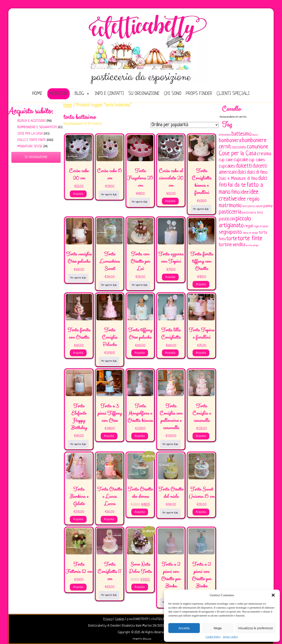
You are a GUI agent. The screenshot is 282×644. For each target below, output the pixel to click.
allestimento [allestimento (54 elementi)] (225, 135)
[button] (273, 595)
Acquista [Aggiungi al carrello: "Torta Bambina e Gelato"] (78, 519)
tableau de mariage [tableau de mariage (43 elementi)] (250, 233)
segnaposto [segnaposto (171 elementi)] (230, 232)
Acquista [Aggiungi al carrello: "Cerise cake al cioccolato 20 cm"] (170, 201)
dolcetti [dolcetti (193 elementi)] (244, 166)
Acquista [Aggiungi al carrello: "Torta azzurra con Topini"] (170, 277)
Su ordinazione (144, 94)
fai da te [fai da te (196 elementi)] (237, 185)
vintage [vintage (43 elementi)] (256, 246)
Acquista (58, 94)
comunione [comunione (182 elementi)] (257, 147)
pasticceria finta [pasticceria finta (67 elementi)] (253, 213)
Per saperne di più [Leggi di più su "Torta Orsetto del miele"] (170, 513)
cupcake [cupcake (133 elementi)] (241, 160)
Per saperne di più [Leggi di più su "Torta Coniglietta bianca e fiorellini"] (201, 209)
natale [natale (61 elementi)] (259, 206)
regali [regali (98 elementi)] (249, 226)
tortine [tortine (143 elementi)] (225, 245)
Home (68, 105)
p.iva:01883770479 (138, 619)
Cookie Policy (213, 637)
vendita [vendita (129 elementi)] (239, 245)
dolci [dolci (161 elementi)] (242, 172)
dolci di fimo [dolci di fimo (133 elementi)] (257, 173)
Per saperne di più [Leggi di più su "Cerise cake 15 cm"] (109, 195)
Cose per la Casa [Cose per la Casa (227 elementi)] (237, 154)
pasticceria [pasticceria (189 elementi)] (230, 212)
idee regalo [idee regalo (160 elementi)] (249, 199)
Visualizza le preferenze (255, 628)
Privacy (108, 619)
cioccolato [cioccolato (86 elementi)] (239, 147)
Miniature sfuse (30, 147)
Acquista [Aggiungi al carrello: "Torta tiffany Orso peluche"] (140, 353)
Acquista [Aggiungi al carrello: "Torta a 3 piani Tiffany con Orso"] (109, 436)
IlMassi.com (147, 639)
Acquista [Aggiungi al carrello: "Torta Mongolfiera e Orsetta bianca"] (140, 436)
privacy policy (231, 637)
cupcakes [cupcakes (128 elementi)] (227, 166)
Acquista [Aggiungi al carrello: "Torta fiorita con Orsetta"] (78, 353)
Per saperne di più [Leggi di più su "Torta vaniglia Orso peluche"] (78, 278)
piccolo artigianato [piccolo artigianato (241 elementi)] (235, 222)
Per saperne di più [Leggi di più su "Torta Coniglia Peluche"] (109, 361)
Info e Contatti (109, 94)
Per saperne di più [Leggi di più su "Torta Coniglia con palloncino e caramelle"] (170, 444)
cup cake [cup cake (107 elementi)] (226, 160)
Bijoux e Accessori (32, 121)
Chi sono (173, 94)
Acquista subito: (31, 111)
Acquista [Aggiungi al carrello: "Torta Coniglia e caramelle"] (201, 436)
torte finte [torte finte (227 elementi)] (250, 239)
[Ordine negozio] (185, 125)
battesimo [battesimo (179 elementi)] (242, 134)
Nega (218, 628)
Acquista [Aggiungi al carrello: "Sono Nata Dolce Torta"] (140, 587)
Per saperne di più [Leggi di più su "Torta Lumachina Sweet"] (109, 285)
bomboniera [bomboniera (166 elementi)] (230, 141)
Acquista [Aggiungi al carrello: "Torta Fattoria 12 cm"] (78, 587)
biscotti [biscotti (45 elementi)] (255, 135)
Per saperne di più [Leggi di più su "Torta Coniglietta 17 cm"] (109, 595)
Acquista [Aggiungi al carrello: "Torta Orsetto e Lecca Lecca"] (109, 519)
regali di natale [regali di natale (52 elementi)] (261, 227)
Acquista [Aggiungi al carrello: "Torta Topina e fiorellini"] (201, 353)
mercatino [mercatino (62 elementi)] (249, 206)
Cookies (120, 619)
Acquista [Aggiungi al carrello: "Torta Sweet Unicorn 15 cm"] (201, 512)
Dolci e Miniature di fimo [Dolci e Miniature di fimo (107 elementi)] (238, 179)
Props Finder (199, 94)
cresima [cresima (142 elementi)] (264, 154)
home (37, 94)
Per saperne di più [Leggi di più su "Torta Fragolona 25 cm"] (140, 202)
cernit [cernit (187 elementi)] (225, 147)
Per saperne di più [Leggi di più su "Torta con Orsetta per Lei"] (140, 285)
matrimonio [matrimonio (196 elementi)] (230, 206)
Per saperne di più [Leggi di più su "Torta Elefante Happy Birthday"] (78, 444)
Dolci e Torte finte (32, 140)
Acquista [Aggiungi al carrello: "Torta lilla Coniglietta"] (170, 353)
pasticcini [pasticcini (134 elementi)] (227, 219)
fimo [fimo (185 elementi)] (236, 192)
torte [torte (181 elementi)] (232, 239)
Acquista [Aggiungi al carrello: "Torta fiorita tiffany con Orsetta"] (201, 284)
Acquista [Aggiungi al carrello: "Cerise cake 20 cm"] (78, 194)
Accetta (184, 628)
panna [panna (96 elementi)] (268, 206)
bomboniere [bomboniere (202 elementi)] (254, 141)
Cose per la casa (30, 134)
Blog (79, 94)
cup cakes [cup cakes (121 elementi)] (257, 160)
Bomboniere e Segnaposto (37, 127)
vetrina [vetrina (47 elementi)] (249, 245)
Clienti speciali (233, 94)
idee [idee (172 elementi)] (245, 192)
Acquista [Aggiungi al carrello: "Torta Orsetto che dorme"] (140, 512)
